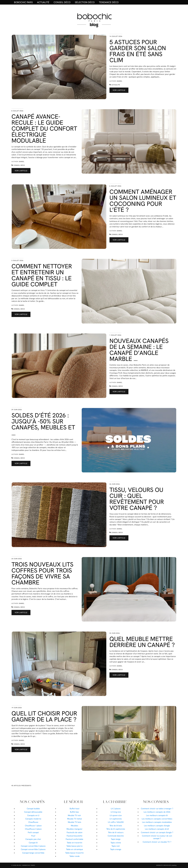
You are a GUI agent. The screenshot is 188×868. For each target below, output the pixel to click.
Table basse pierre (74, 846)
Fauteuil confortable (74, 839)
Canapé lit (33, 843)
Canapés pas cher (33, 839)
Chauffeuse (33, 822)
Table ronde (75, 856)
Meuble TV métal (74, 819)
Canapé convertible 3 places (33, 849)
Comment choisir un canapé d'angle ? (157, 832)
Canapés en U (33, 815)
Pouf (33, 836)
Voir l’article (119, 90)
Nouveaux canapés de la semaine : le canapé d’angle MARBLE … (139, 350)
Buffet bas (74, 812)
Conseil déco (62, 2)
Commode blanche (116, 836)
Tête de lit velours (116, 832)
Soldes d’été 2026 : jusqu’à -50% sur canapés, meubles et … (43, 424)
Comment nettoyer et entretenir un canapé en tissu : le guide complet (42, 275)
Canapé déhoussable (33, 812)
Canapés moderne (33, 819)
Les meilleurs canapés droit (157, 829)
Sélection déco (85, 2)
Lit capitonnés (116, 819)
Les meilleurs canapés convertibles (157, 819)
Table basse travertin (74, 853)
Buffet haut (75, 809)
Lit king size (116, 812)
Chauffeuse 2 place (33, 829)
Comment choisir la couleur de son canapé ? (157, 837)
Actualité (43, 2)
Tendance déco (109, 2)
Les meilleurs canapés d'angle (157, 826)
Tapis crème (116, 843)
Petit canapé (33, 832)
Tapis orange (116, 849)
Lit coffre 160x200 (116, 822)
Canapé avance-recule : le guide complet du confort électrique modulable (44, 129)
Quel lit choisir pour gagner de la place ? (44, 716)
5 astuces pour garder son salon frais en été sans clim (138, 51)
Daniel (120, 81)
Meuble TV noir (74, 815)
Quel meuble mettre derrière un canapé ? (142, 642)
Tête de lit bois (116, 826)
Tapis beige (116, 839)
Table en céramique (75, 849)
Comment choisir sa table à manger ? (157, 809)
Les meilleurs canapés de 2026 (157, 812)
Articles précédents (21, 786)
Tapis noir (116, 846)
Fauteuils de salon (75, 832)
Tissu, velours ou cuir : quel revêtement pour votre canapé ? (137, 499)
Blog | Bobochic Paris (26, 865)
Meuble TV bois (75, 822)
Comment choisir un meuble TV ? (157, 842)
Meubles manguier (75, 829)
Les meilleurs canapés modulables (157, 822)
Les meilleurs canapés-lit (157, 815)
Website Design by (166, 865)
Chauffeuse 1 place (33, 826)
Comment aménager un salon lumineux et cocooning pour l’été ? (143, 201)
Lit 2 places (116, 809)
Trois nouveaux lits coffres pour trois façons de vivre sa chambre (42, 573)
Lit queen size (116, 815)
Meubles (75, 826)
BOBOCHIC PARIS (23, 2)
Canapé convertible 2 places (33, 846)
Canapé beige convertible (33, 853)
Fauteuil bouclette (75, 836)
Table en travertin (75, 843)
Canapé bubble (33, 809)
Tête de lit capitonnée (116, 829)
